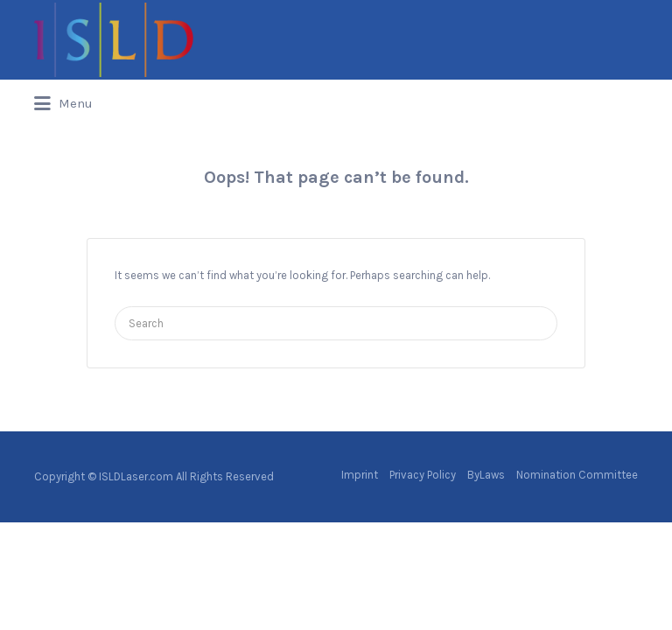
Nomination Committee (577, 475)
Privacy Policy (423, 475)
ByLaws (486, 475)
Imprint (360, 475)
